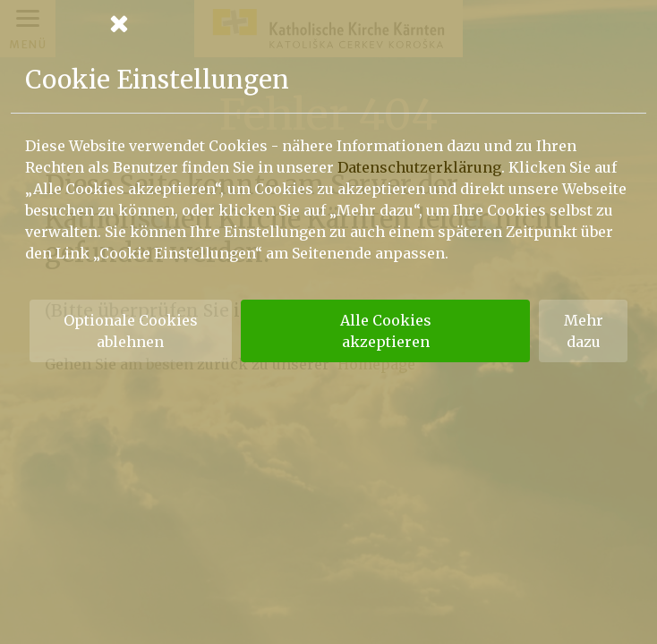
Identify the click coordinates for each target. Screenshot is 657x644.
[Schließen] (328, 23)
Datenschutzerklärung (419, 167)
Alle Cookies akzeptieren (386, 331)
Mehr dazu (584, 331)
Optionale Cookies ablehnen (131, 331)
